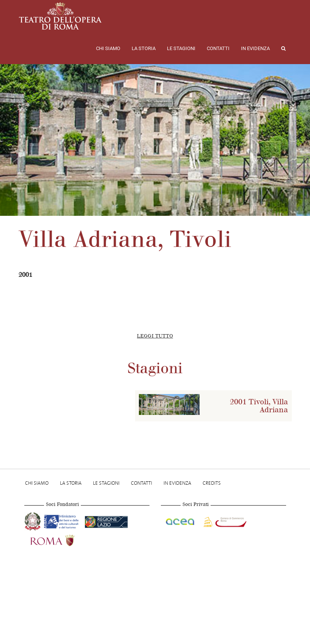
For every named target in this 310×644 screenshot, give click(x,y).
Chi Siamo (108, 48)
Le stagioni (181, 48)
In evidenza (255, 48)
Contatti (218, 48)
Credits (212, 483)
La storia (144, 48)
